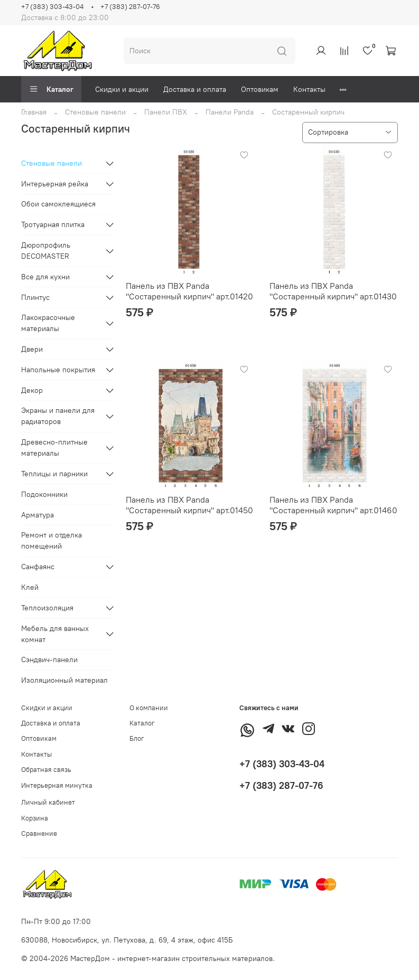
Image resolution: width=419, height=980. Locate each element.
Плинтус (35, 297)
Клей (30, 587)
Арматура (38, 515)
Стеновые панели (95, 112)
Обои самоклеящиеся (58, 204)
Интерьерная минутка (57, 785)
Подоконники (44, 494)
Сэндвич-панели (49, 659)
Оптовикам (260, 89)
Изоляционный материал (64, 680)
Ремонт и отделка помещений (52, 540)
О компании (149, 708)
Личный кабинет (48, 802)
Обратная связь (46, 770)
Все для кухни (45, 277)
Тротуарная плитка (53, 224)
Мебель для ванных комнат (55, 634)
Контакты (309, 89)
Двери (32, 349)
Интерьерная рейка (55, 184)
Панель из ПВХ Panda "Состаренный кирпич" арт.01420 (189, 291)
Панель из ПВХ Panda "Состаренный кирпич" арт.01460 (333, 505)
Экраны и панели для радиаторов (58, 416)
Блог (137, 738)
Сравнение (39, 833)
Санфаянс (38, 567)
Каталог (51, 89)
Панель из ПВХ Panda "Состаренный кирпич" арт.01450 (189, 505)
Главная (34, 112)
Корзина (35, 818)
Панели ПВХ (166, 112)
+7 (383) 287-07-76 (130, 7)
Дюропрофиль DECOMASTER (46, 251)
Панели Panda (230, 112)
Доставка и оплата (195, 89)
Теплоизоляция (47, 608)
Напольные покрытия (58, 370)
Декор (32, 390)
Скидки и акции (122, 89)
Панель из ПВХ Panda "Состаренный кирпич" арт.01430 (333, 291)
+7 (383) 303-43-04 (52, 7)
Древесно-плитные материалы (54, 447)
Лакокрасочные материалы (48, 323)
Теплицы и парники (54, 474)
